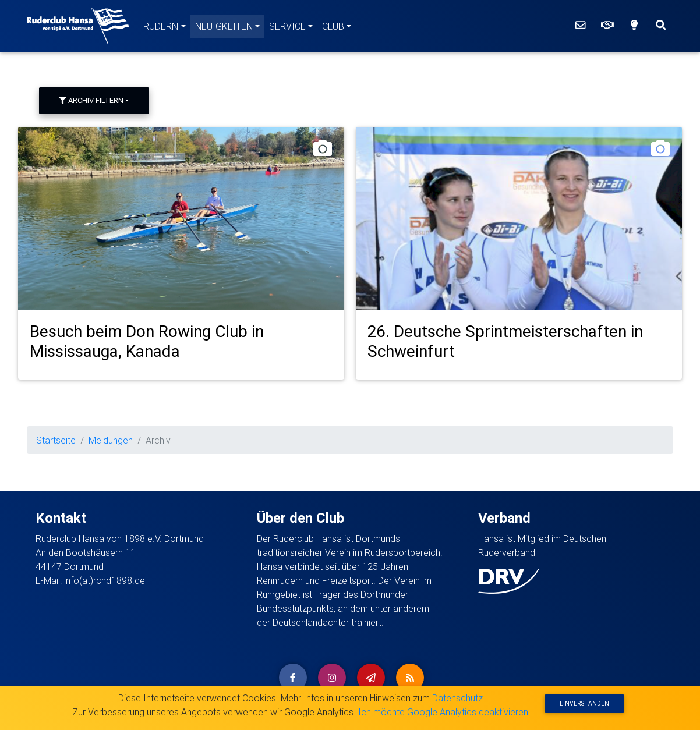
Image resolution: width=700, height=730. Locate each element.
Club (333, 26)
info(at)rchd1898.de (105, 580)
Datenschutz (457, 698)
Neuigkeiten (224, 26)
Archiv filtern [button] (91, 100)
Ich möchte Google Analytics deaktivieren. (444, 712)
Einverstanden (584, 704)
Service (287, 26)
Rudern (161, 26)
